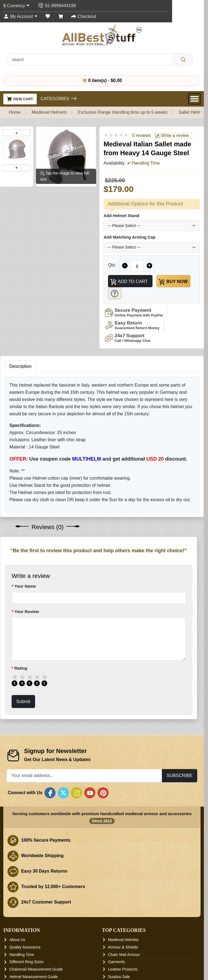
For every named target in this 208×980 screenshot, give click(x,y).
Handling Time (22, 955)
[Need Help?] (115, 293)
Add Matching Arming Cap (130, 237)
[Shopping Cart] (61, 16)
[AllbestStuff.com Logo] (102, 35)
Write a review (172, 136)
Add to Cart (129, 282)
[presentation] (168, 966)
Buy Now (173, 282)
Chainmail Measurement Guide (36, 970)
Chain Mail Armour (124, 955)
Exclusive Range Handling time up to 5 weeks (123, 112)
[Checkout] (84, 16)
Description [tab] (20, 367)
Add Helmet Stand (121, 216)
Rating (21, 668)
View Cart (20, 99)
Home (15, 112)
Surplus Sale (119, 977)
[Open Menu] (194, 99)
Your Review (27, 611)
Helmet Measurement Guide (34, 977)
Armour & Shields (123, 947)
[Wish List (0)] (48, 16)
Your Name (25, 586)
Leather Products (123, 970)
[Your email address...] (84, 776)
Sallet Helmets (193, 112)
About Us (17, 940)
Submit (23, 701)
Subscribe (180, 776)
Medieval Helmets (49, 112)
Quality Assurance (25, 947)
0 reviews (141, 135)
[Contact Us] (57, 6)
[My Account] (20, 16)
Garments (116, 962)
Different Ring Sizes (26, 962)
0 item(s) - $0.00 (102, 80)
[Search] (183, 60)
